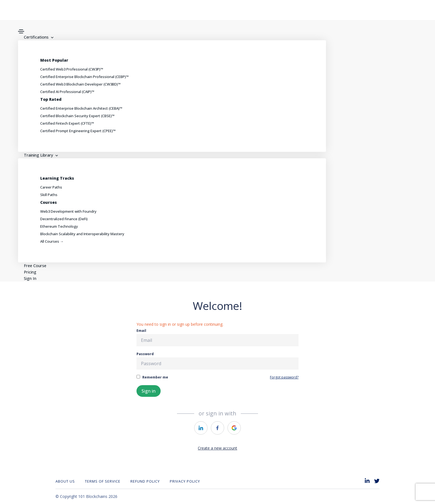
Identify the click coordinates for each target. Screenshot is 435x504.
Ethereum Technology (59, 226)
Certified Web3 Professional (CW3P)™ (72, 69)
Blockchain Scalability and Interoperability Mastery (82, 234)
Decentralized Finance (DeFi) (64, 219)
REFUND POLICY (145, 481)
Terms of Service (103, 481)
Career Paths (51, 187)
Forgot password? (284, 377)
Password (217, 361)
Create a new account (217, 448)
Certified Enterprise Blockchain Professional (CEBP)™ (84, 77)
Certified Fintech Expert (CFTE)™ (67, 123)
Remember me (152, 377)
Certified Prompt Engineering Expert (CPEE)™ (78, 131)
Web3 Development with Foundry (68, 211)
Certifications (38, 37)
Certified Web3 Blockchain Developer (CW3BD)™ (80, 84)
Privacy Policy (185, 481)
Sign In (29, 278)
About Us (65, 481)
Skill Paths (49, 195)
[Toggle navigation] (21, 31)
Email (217, 337)
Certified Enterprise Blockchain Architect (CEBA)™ (81, 108)
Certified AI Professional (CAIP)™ (67, 92)
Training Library (40, 155)
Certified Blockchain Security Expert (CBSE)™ (77, 116)
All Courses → (52, 241)
